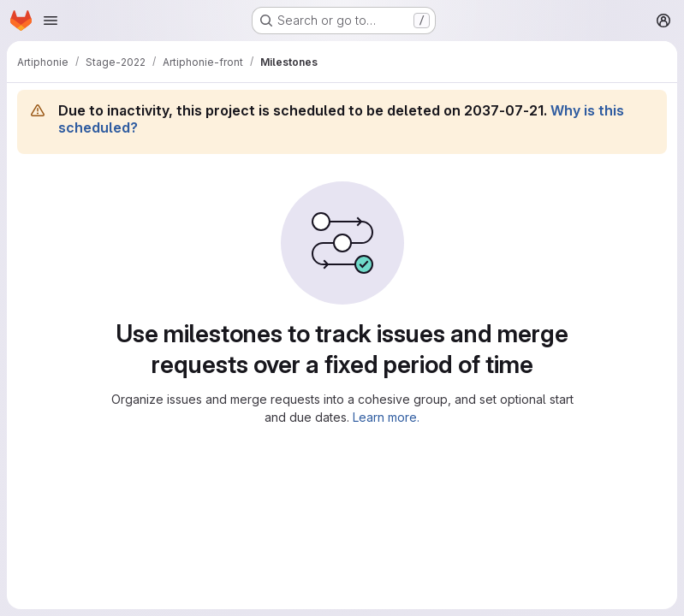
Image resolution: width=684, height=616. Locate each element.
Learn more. (386, 417)
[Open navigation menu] (51, 21)
